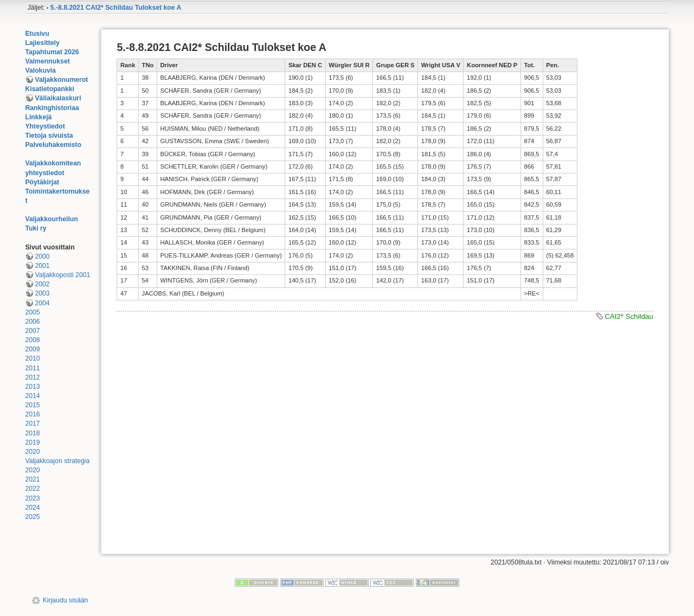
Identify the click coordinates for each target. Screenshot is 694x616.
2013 (32, 387)
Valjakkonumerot (61, 80)
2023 (32, 498)
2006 (32, 322)
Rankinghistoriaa (52, 108)
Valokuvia (40, 70)
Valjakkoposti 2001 (62, 275)
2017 (32, 424)
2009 (32, 349)
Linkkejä (38, 117)
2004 (42, 303)
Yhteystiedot (45, 126)
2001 (42, 266)
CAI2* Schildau (629, 316)
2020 (32, 452)
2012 (32, 377)
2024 (32, 508)
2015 (32, 405)
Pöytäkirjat (42, 182)
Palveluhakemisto (53, 145)
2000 (42, 256)
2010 (32, 358)
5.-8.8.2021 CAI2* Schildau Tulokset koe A (116, 8)
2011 (32, 368)
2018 (32, 433)
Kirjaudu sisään (66, 600)
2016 (32, 414)
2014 (32, 396)
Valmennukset (47, 61)
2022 (32, 489)
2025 (32, 517)
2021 (32, 479)
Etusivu (37, 34)
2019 (32, 442)
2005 (32, 312)
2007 (32, 331)
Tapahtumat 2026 (52, 52)
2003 (42, 293)
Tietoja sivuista (49, 136)
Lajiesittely (42, 43)
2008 (32, 340)
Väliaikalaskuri (58, 98)
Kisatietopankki (50, 89)
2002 (42, 284)
